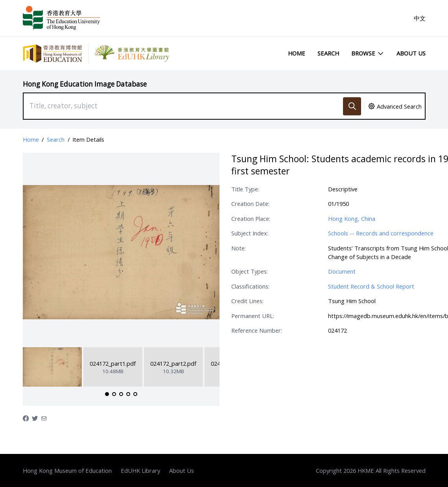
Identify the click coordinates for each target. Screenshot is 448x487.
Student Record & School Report (371, 286)
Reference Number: (257, 330)
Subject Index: (250, 233)
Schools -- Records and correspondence (381, 233)
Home (297, 53)
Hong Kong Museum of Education (67, 470)
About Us (411, 53)
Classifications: (250, 286)
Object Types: (250, 271)
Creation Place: (251, 219)
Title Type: (245, 189)
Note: (239, 248)
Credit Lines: (247, 301)
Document (342, 271)
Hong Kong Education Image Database (85, 84)
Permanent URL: (253, 316)
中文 (420, 18)
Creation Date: (250, 204)
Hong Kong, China (352, 219)
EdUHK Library (140, 470)
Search (328, 53)
